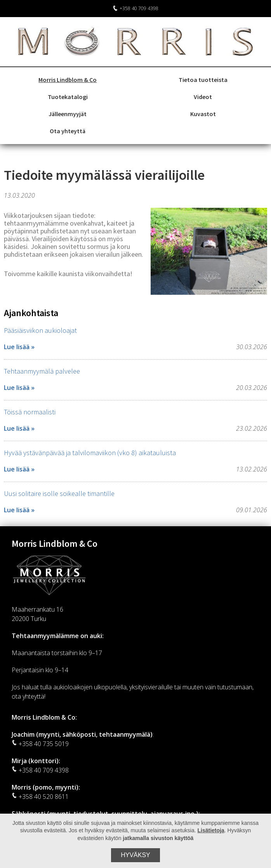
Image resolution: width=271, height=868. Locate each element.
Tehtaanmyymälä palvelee (42, 371)
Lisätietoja (211, 830)
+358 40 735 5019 (40, 744)
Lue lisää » (19, 347)
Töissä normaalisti (30, 412)
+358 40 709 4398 (135, 8)
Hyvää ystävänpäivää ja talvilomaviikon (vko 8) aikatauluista (90, 453)
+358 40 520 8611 (40, 797)
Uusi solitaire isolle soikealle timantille (59, 493)
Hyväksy (135, 855)
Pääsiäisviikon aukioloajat (40, 330)
